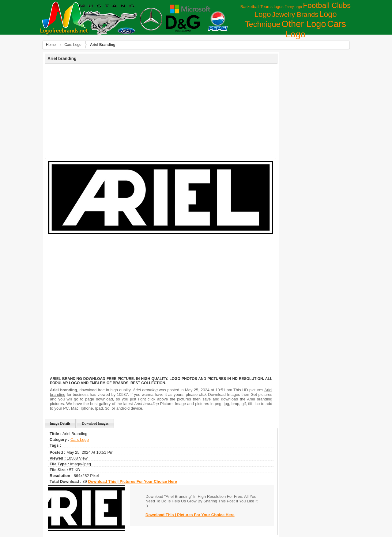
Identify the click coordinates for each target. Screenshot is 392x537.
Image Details (60, 423)
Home (51, 45)
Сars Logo (73, 45)
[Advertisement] (161, 110)
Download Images (95, 423)
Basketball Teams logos (262, 7)
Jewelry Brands (295, 15)
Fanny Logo (293, 7)
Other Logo (304, 24)
